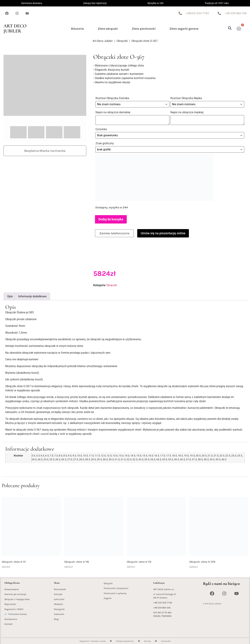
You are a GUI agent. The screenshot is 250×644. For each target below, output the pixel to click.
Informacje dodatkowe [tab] (32, 295)
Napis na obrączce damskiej (113, 112)
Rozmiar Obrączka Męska (187, 98)
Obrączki (122, 41)
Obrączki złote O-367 (145, 41)
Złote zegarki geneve (184, 29)
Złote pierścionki (144, 29)
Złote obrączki (108, 29)
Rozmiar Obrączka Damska (113, 98)
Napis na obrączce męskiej (188, 112)
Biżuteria (77, 29)
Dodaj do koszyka (111, 218)
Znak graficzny (105, 143)
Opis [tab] (10, 295)
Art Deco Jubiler (15, 28)
